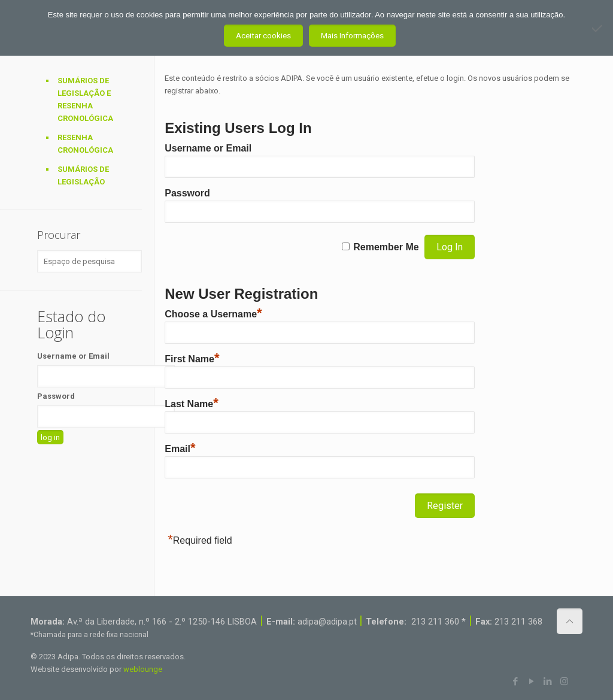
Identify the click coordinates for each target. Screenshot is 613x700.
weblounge (143, 669)
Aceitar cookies (263, 36)
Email (180, 449)
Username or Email (208, 148)
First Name (192, 359)
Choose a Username (213, 314)
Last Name (191, 404)
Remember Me (386, 247)
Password (187, 193)
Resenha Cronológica (85, 144)
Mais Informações (352, 36)
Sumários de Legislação (83, 175)
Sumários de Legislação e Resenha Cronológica (85, 99)
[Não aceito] (598, 28)
